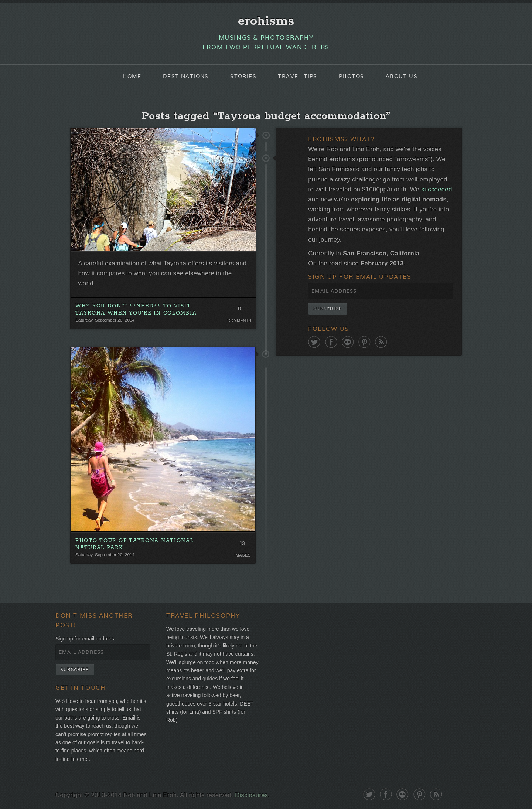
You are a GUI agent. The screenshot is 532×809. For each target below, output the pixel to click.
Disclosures (251, 795)
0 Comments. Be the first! (239, 310)
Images (243, 555)
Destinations (186, 76)
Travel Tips (297, 76)
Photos (351, 76)
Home (132, 76)
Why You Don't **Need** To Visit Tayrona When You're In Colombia (136, 310)
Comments (239, 320)
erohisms (266, 21)
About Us (402, 76)
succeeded (436, 189)
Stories (243, 76)
